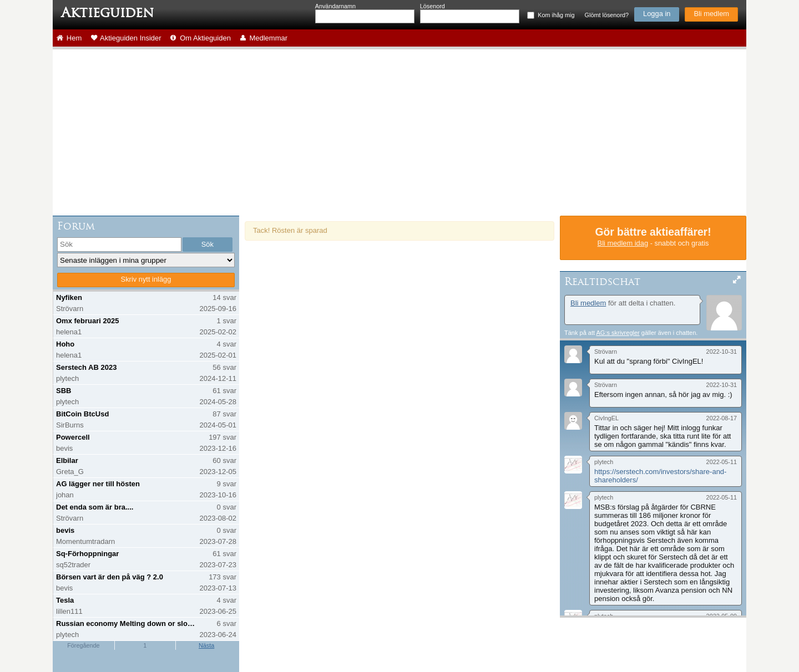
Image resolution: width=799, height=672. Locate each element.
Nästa (206, 645)
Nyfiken (69, 297)
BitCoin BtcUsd (82, 414)
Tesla (65, 600)
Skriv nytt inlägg (146, 279)
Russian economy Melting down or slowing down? (127, 623)
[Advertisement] (399, 133)
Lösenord (433, 6)
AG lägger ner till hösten (98, 484)
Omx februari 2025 (87, 321)
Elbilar (67, 460)
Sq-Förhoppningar (87, 554)
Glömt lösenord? (607, 15)
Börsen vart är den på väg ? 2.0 (110, 577)
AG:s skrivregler (618, 333)
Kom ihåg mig (556, 15)
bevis (65, 530)
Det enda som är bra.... (95, 507)
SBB (64, 391)
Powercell (73, 437)
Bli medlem (711, 14)
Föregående (83, 645)
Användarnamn (335, 6)
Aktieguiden (107, 13)
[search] (119, 245)
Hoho (65, 344)
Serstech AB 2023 (86, 367)
